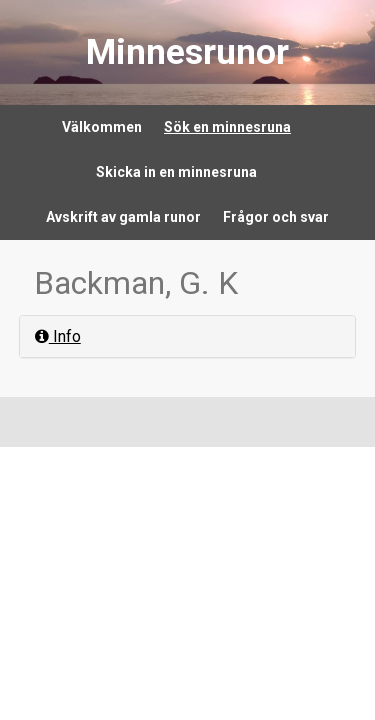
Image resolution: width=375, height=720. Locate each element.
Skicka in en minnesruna (176, 172)
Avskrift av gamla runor (123, 217)
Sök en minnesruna (227, 127)
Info (58, 336)
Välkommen (102, 127)
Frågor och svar (276, 217)
